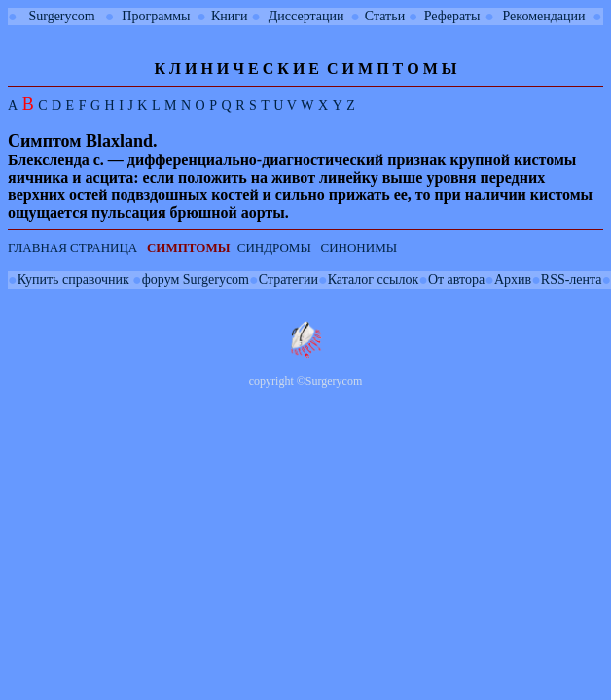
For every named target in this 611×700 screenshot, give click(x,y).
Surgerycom (61, 16)
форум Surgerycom (196, 280)
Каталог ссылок (373, 280)
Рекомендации (544, 16)
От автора (456, 280)
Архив (513, 280)
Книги (230, 16)
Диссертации (306, 16)
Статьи (385, 16)
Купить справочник (73, 280)
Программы (156, 16)
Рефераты (452, 16)
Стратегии (288, 280)
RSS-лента (572, 280)
